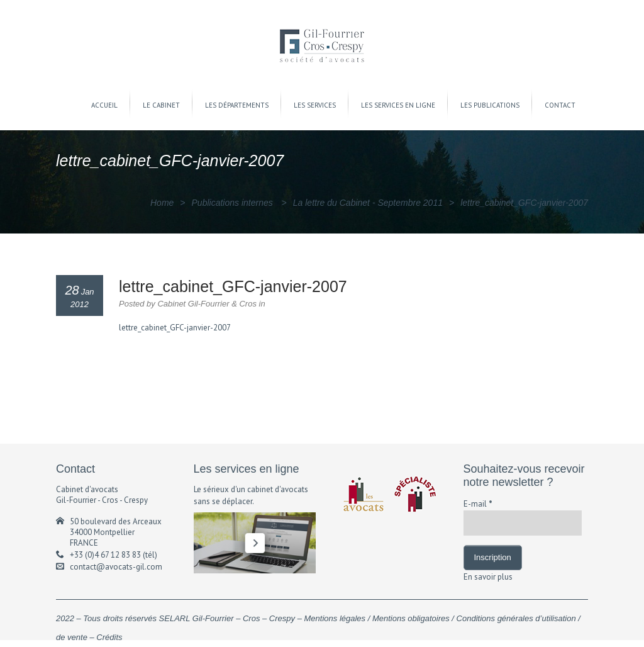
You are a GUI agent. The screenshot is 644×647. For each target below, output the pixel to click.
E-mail (478, 504)
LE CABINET (161, 105)
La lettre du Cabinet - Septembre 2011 (368, 203)
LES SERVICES (315, 105)
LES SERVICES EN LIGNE (398, 105)
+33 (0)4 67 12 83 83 (105, 555)
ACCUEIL (104, 105)
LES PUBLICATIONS (490, 105)
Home (162, 203)
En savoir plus (488, 577)
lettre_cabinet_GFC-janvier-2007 (175, 328)
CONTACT (560, 105)
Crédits (109, 637)
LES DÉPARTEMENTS (237, 105)
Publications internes (232, 203)
